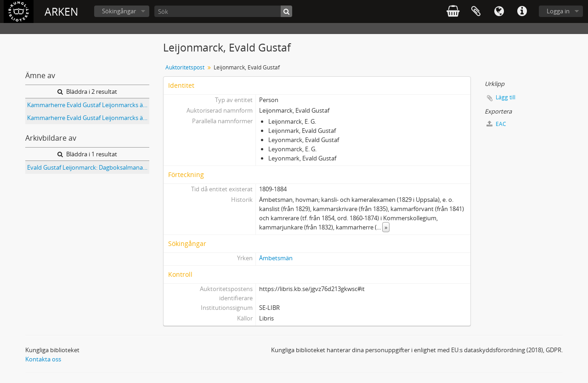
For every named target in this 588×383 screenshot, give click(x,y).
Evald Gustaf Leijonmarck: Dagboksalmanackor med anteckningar (88, 167)
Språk (499, 11)
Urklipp (476, 11)
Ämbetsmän (276, 258)
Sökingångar (119, 11)
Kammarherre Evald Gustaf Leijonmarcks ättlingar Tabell (88, 118)
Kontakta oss (43, 359)
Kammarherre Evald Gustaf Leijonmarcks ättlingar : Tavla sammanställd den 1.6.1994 (88, 105)
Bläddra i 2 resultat (87, 91)
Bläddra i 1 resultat (87, 154)
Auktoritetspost (185, 67)
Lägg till (506, 97)
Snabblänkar (522, 11)
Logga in (558, 11)
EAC (496, 124)
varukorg (453, 11)
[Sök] (223, 11)
